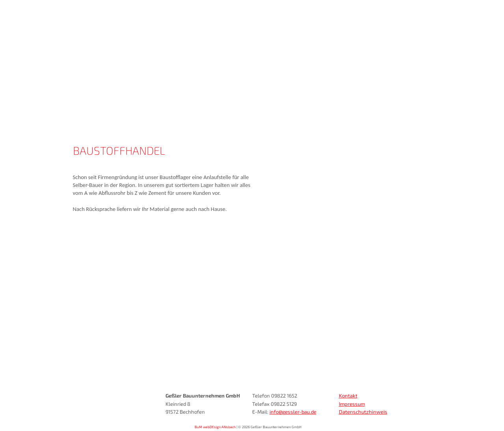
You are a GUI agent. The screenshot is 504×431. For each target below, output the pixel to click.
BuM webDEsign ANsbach (215, 427)
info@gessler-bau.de (293, 412)
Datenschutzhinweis (363, 412)
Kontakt (348, 396)
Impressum (352, 404)
